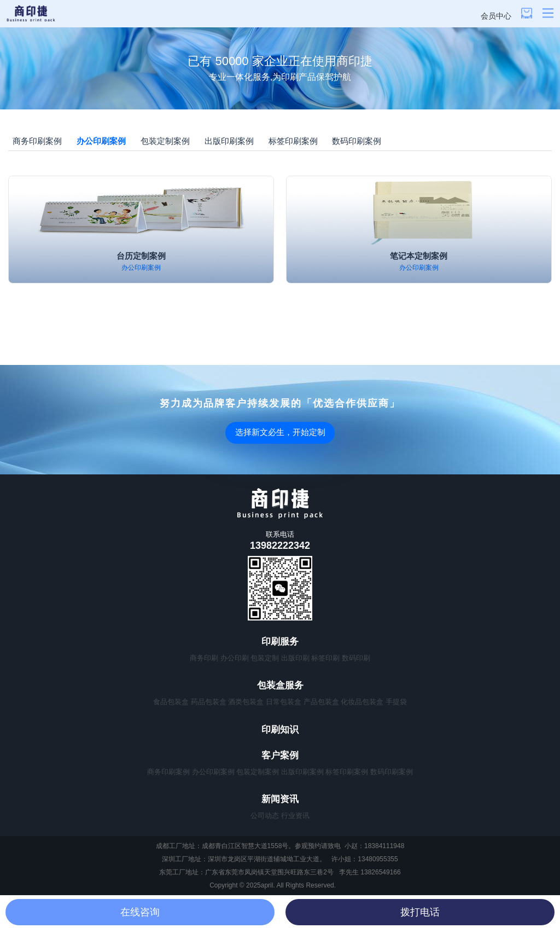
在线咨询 (140, 912)
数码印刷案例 (357, 141)
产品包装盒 (321, 702)
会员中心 (496, 16)
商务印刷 (204, 658)
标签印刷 (325, 658)
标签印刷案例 (293, 141)
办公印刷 (235, 658)
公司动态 (265, 816)
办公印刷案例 (101, 141)
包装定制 (265, 658)
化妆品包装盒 (362, 702)
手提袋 (396, 702)
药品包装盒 (209, 702)
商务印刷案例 (37, 141)
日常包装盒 (284, 702)
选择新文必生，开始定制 (280, 432)
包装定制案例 (165, 141)
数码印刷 (356, 658)
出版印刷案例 (229, 141)
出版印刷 (295, 658)
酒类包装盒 (246, 702)
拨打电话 (420, 912)
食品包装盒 (171, 702)
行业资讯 (295, 816)
